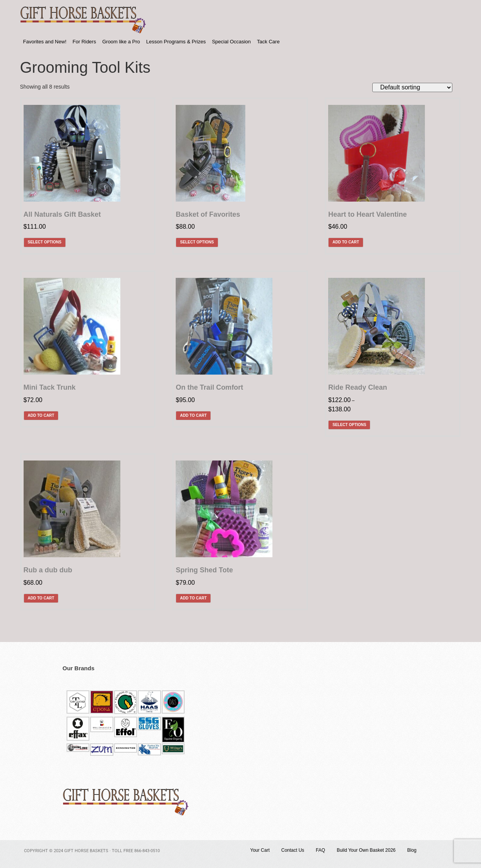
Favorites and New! (45, 42)
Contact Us (293, 850)
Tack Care (268, 42)
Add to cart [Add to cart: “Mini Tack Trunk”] (41, 415)
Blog (412, 850)
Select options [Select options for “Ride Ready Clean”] (349, 425)
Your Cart (260, 850)
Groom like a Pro (121, 42)
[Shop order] (412, 87)
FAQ (320, 850)
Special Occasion (231, 42)
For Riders (85, 42)
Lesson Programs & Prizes (176, 42)
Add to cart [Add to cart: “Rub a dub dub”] (41, 598)
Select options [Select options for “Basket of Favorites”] (197, 242)
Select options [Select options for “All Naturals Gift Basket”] (45, 242)
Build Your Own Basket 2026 (366, 850)
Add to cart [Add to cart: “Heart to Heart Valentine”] (346, 242)
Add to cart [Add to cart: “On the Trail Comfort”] (193, 415)
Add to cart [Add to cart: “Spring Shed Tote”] (193, 598)
